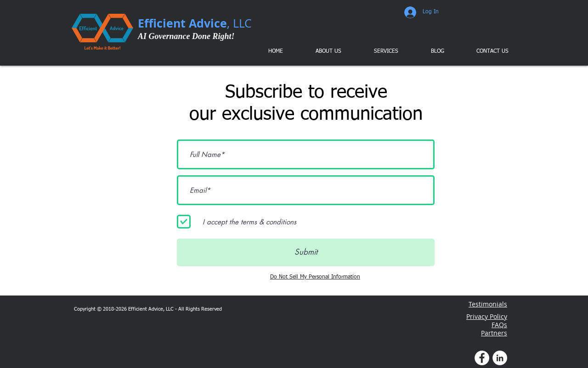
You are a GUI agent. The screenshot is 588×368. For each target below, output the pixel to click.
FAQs (499, 325)
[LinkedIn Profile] (500, 358)
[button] (379, 51)
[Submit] (306, 252)
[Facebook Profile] (482, 358)
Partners (494, 333)
